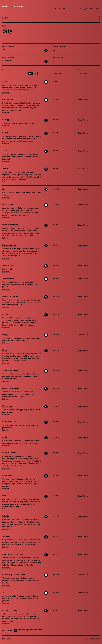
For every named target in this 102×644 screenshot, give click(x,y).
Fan (4, 189)
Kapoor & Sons (9, 245)
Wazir (5, 496)
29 (46, 205)
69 (46, 189)
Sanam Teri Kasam (11, 370)
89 (46, 50)
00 (46, 61)
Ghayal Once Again (11, 388)
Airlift (5, 437)
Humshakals (7, 61)
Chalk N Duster (9, 453)
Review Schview (9, 7)
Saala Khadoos (9, 422)
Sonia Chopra (83, 100)
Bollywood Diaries (10, 296)
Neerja (5, 335)
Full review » (6, 92)
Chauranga (7, 475)
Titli (4, 50)
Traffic (5, 169)
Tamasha (6, 536)
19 (46, 266)
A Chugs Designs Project (93, 639)
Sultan (5, 82)
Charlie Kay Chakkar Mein (14, 575)
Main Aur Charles (10, 610)
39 (46, 225)
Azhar (5, 151)
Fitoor (5, 350)
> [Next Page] (35, 631)
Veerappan (7, 120)
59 (46, 120)
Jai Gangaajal (8, 278)
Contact (8, 639)
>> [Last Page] (40, 631)
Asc (35, 74)
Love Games (8, 205)
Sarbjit (5, 133)
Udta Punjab (8, 99)
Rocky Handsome (10, 225)
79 (46, 82)
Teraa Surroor (8, 265)
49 (46, 151)
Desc (30, 74)
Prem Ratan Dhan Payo (13, 554)
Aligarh (5, 314)
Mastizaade (7, 406)
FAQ (3, 639)
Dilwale (6, 516)
